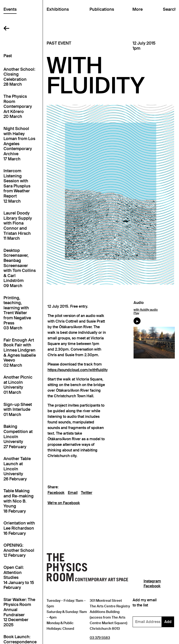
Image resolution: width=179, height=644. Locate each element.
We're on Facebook (64, 503)
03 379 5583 (100, 638)
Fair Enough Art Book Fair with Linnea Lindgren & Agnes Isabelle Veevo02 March (20, 353)
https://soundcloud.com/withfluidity (78, 370)
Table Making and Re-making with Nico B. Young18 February (19, 501)
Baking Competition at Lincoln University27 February (18, 437)
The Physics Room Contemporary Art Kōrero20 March (18, 107)
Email (73, 493)
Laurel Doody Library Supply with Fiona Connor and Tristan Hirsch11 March (18, 226)
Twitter (87, 493)
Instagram (152, 581)
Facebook (56, 493)
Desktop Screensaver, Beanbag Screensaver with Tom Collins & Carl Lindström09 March (20, 268)
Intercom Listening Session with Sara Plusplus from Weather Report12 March (17, 186)
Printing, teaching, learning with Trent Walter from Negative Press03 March (17, 313)
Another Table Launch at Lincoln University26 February (17, 469)
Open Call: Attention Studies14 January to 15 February (19, 578)
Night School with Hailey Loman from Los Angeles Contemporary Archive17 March (19, 144)
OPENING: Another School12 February (19, 550)
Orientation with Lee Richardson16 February (19, 528)
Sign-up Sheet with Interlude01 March (18, 410)
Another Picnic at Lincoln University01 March (18, 385)
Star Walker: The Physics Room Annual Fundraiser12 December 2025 (19, 612)
